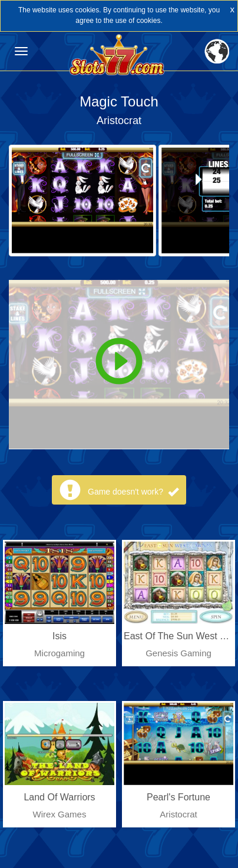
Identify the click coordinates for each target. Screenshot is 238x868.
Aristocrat (119, 121)
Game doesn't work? (133, 492)
